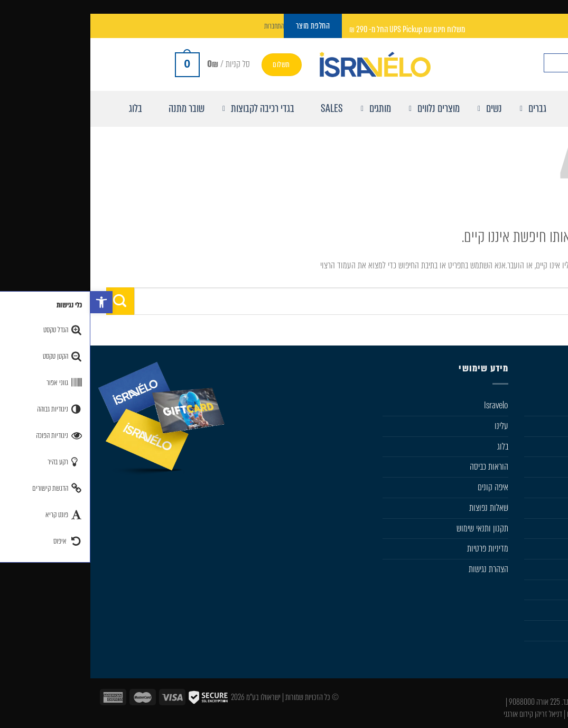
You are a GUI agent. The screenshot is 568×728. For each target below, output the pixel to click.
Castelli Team (540, 630)
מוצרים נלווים (542, 466)
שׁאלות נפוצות (398, 508)
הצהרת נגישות (398, 569)
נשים (553, 446)
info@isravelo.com (517, 690)
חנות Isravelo (540, 405)
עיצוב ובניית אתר (539, 714)
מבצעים (550, 590)
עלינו (411, 426)
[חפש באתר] (551, 63)
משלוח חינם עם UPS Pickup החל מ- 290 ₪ (317, 29)
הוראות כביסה (399, 466)
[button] (11, 302)
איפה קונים (403, 487)
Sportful (548, 508)
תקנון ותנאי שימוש (392, 528)
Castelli (549, 487)
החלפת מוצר (543, 610)
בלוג (412, 446)
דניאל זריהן (458, 714)
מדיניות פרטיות (397, 548)
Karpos (549, 548)
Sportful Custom (534, 651)
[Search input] (498, 63)
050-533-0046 (523, 702)
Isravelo (406, 405)
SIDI (554, 528)
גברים (553, 426)
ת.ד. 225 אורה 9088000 (449, 702)
